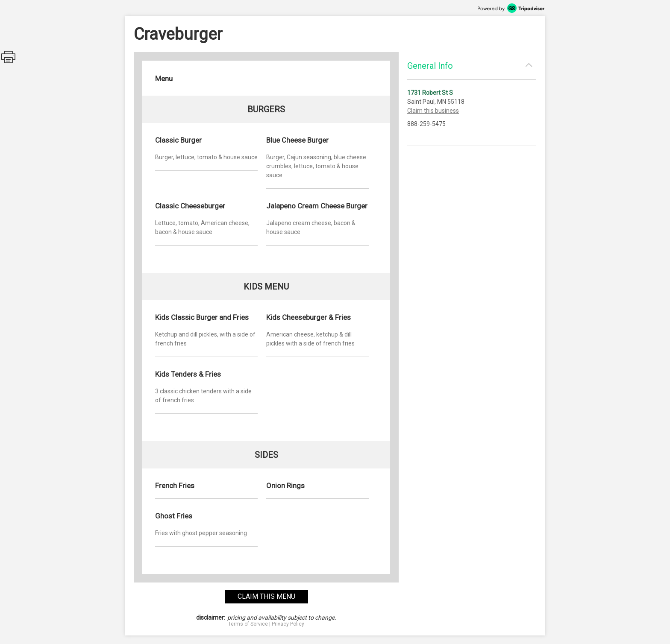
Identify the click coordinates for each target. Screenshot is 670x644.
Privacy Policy (288, 624)
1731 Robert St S (430, 93)
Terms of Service (248, 624)
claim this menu (266, 596)
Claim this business (433, 111)
